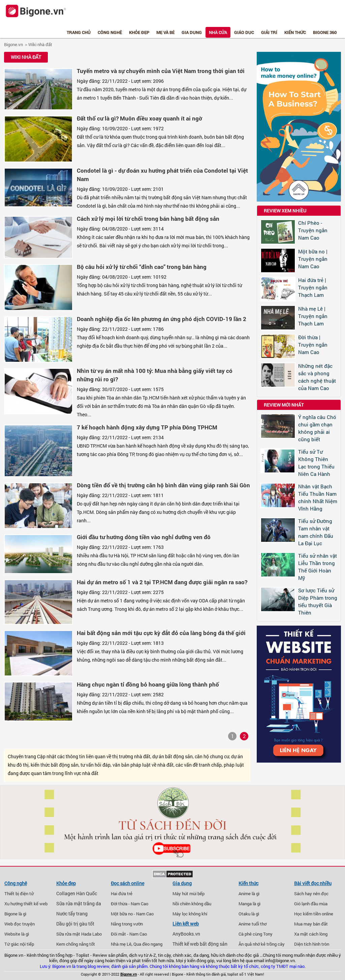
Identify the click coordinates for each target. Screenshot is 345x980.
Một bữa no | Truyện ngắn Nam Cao (313, 259)
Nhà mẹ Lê (121, 944)
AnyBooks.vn (186, 934)
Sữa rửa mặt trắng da (79, 904)
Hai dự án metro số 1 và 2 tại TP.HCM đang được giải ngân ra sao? (162, 582)
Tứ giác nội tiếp (19, 944)
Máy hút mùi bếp (189, 894)
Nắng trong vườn (127, 924)
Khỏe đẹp (139, 32)
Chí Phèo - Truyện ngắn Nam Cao (313, 230)
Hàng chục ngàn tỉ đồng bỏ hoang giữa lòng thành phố (148, 684)
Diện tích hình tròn (312, 944)
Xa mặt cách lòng (311, 934)
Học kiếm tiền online (314, 914)
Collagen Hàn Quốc (77, 894)
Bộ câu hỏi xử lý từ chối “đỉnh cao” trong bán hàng (142, 267)
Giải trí (269, 32)
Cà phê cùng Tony (256, 934)
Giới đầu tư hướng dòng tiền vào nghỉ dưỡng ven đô (144, 537)
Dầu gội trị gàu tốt (75, 924)
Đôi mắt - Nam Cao (129, 934)
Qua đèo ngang (148, 944)
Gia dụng (192, 32)
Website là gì (17, 934)
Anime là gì (249, 894)
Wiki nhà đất (40, 44)
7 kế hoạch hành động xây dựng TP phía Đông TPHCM (147, 427)
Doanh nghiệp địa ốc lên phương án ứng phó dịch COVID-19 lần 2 (162, 319)
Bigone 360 (325, 32)
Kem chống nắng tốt (76, 944)
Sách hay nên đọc (311, 894)
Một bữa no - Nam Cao (132, 914)
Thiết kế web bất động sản (200, 944)
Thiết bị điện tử (19, 894)
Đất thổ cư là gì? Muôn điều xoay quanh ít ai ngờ (139, 118)
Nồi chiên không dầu (192, 904)
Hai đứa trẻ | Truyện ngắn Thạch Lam (313, 287)
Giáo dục (244, 32)
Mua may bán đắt (311, 924)
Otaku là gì (249, 914)
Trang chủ (79, 32)
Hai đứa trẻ (122, 894)
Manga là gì (249, 904)
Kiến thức (295, 32)
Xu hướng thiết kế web (26, 904)
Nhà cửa (218, 32)
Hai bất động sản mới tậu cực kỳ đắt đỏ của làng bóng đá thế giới (161, 633)
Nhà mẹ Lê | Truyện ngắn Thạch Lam (313, 316)
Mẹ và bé (165, 32)
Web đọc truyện (20, 924)
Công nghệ (110, 32)
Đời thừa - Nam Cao (130, 904)
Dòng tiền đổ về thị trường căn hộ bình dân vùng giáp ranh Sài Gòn (163, 485)
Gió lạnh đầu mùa (311, 904)
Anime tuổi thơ (253, 924)
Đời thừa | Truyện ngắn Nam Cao (313, 345)
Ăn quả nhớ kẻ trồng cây (262, 944)
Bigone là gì (15, 914)
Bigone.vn (13, 44)
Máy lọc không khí (190, 914)
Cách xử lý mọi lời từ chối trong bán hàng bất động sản (148, 219)
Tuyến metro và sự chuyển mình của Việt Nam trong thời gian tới (161, 71)
